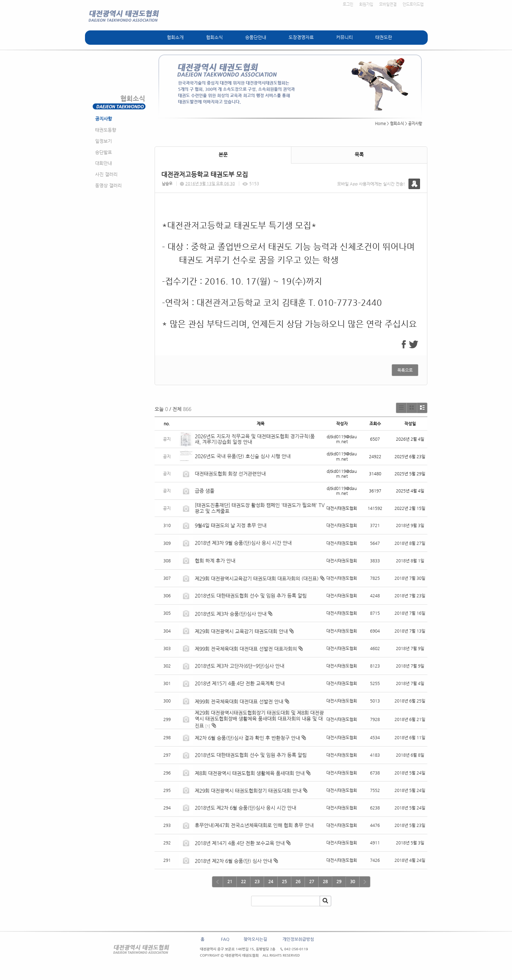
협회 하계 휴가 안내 (215, 561)
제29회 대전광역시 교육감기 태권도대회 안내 (241, 631)
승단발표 (104, 152)
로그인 (348, 4)
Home (380, 124)
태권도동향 (106, 130)
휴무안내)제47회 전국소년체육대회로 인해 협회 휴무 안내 (254, 825)
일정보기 (104, 141)
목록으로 (405, 370)
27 (312, 881)
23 (257, 881)
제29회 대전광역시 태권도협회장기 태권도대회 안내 (248, 791)
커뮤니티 (344, 37)
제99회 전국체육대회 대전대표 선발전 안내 (239, 701)
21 (230, 881)
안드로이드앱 (413, 4)
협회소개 (175, 37)
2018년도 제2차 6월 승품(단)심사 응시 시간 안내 (246, 808)
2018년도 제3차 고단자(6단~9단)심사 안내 (240, 666)
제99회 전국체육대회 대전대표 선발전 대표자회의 (246, 649)
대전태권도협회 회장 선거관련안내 (230, 474)
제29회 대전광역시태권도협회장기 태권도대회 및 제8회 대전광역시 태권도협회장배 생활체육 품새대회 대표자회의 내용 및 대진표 (259, 719)
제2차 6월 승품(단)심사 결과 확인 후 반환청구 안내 (247, 738)
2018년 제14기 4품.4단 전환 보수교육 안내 (240, 843)
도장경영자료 (301, 37)
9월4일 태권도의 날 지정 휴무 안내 (231, 525)
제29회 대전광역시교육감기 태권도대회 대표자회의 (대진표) (257, 578)
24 (271, 881)
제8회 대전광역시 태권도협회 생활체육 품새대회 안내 (250, 773)
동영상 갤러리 (108, 185)
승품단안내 (256, 37)
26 (298, 881)
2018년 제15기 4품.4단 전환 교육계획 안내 (240, 683)
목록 (359, 154)
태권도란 (384, 37)
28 (325, 881)
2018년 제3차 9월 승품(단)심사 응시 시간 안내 (243, 543)
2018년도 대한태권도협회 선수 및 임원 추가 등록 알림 (251, 596)
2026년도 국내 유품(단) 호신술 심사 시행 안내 (243, 456)
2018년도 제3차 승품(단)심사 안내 (231, 614)
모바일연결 (388, 4)
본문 (223, 154)
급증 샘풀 (205, 491)
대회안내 (104, 163)
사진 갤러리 (106, 174)
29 (339, 881)
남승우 (167, 184)
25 (284, 881)
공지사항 (104, 119)
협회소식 (214, 37)
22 (243, 881)
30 (353, 881)
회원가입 (366, 4)
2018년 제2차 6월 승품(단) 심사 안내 (233, 861)
